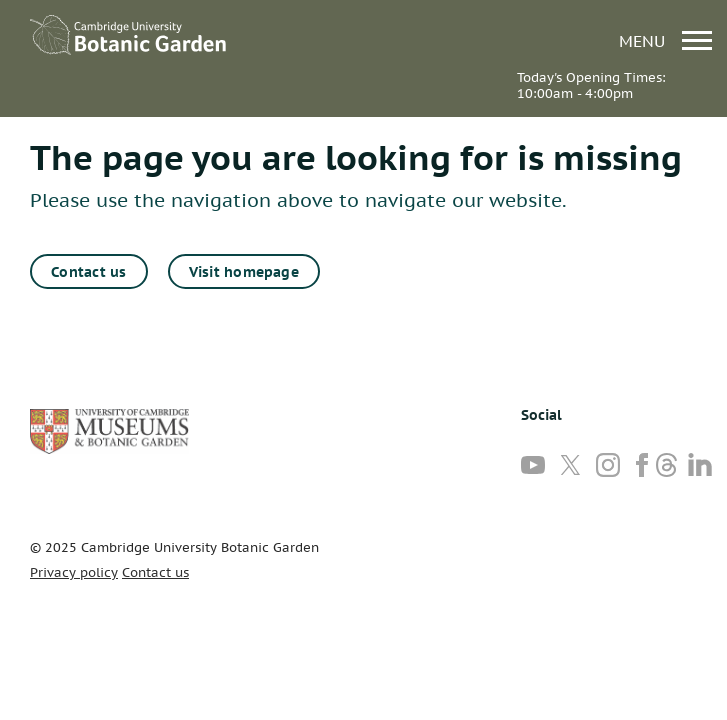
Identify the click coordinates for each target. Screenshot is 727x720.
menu (665, 40)
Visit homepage (244, 272)
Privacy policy (74, 572)
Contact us (88, 272)
